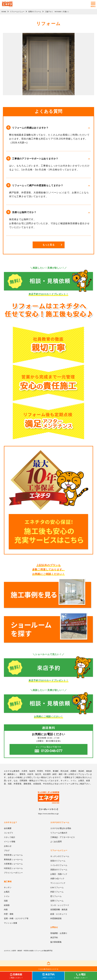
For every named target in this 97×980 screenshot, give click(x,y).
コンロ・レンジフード (60, 905)
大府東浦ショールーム (13, 864)
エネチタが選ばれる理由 (61, 828)
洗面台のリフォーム (59, 870)
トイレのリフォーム (59, 865)
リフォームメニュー (59, 850)
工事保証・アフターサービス (63, 837)
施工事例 (8, 882)
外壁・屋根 (9, 914)
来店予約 (54, 938)
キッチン (8, 887)
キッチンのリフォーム (60, 856)
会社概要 (8, 828)
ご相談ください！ (16, 976)
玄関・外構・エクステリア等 (16, 918)
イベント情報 (10, 842)
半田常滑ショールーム (13, 855)
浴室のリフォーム (58, 861)
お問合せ (54, 927)
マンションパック (58, 883)
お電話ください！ (81, 976)
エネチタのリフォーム (60, 822)
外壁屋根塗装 (56, 918)
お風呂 (7, 892)
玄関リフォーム (57, 901)
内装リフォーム (57, 892)
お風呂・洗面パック (59, 874)
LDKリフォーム (57, 887)
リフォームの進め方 (59, 833)
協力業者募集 (56, 942)
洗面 (6, 901)
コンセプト (9, 833)
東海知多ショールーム (13, 859)
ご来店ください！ (48, 976)
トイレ (7, 896)
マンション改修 (11, 923)
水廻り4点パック (57, 879)
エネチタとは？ (11, 822)
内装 (6, 910)
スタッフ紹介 (10, 837)
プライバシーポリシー (13, 873)
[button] (48, 128)
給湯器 (7, 905)
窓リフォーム (56, 896)
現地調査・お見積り (59, 933)
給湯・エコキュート (59, 914)
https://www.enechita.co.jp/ (48, 814)
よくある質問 (56, 842)
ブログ (7, 851)
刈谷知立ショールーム (13, 868)
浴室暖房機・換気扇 (59, 910)
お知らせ (8, 846)
